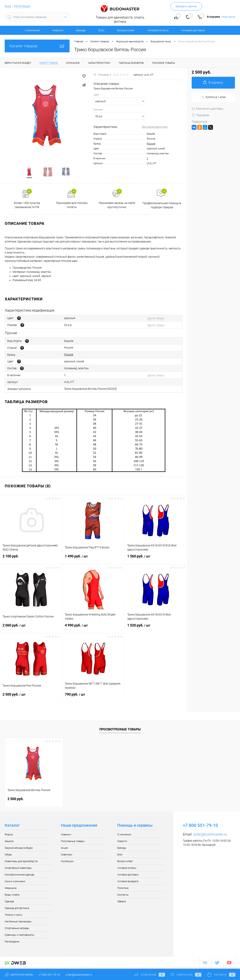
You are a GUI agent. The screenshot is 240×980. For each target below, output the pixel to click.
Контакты (123, 895)
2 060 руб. (31, 628)
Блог (102, 30)
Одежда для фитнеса (17, 909)
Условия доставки (193, 30)
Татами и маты (14, 915)
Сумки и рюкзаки (15, 882)
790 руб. (93, 697)
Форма (9, 835)
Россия (151, 144)
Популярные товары (73, 842)
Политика (123, 889)
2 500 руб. (31, 697)
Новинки (66, 835)
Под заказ (200, 115)
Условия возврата (128, 882)
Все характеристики (155, 127)
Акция (64, 848)
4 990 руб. (93, 628)
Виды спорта (12, 895)
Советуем (67, 855)
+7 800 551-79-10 (49, 975)
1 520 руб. (156, 628)
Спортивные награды (17, 929)
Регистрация (22, 6)
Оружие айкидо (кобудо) (19, 848)
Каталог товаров (37, 46)
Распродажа (12, 942)
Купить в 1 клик (213, 97)
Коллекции (67, 862)
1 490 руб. (93, 559)
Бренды (81, 30)
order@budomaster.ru (210, 835)
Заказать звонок (186, 6)
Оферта (122, 902)
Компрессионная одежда (19, 875)
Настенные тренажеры (18, 922)
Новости (58, 30)
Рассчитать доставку (207, 109)
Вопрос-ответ (126, 30)
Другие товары (156, 319)
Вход (8, 6)
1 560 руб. (156, 559)
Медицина (11, 889)
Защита (9, 842)
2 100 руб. (31, 559)
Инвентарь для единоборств (21, 862)
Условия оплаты (158, 30)
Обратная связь (19, 975)
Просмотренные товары (120, 730)
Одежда (9, 902)
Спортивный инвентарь (18, 868)
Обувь (8, 855)
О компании (32, 30)
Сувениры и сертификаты (20, 935)
